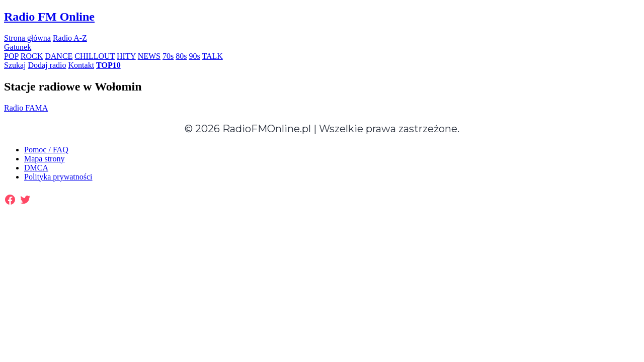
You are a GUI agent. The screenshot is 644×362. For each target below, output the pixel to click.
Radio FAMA (26, 108)
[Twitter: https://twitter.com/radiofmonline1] (25, 200)
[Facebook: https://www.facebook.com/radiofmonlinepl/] (10, 200)
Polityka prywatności (58, 177)
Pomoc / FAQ (46, 150)
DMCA (36, 168)
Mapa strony (44, 159)
